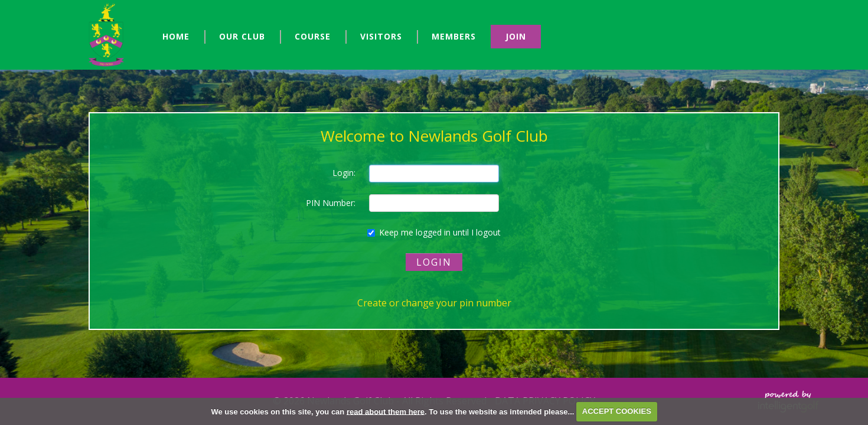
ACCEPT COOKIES (617, 411)
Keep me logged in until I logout (434, 232)
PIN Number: (331, 203)
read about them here (386, 411)
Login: (344, 173)
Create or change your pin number (434, 303)
